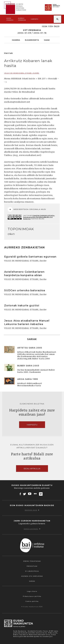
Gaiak (47, 40)
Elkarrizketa (32, 40)
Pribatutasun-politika (32, 596)
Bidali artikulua (32, 469)
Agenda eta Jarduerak (32, 576)
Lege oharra (32, 591)
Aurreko (22, 19)
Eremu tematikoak (32, 561)
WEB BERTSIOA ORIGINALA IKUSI (27, 209)
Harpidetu (34, 19)
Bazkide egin (32, 510)
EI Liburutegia (32, 571)
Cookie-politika (32, 601)
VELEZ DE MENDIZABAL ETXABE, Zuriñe (22, 73)
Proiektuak (32, 566)
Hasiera (16, 40)
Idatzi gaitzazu (32, 529)
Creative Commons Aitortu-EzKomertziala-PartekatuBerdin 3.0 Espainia (39, 217)
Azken (10, 19)
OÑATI (11, 234)
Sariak (32, 581)
